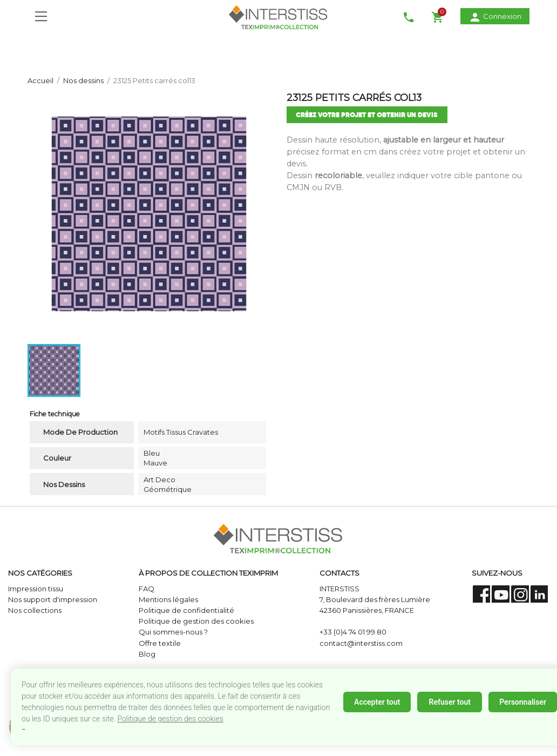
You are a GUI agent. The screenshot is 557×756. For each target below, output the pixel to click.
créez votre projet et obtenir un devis (367, 115)
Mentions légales (168, 599)
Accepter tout (377, 702)
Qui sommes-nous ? (173, 632)
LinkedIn (539, 594)
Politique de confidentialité (186, 610)
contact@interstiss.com (361, 643)
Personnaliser (523, 702)
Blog (147, 654)
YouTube (501, 594)
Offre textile (160, 643)
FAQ (147, 589)
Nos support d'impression (53, 599)
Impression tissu (36, 589)
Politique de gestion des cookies (170, 719)
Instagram (520, 594)
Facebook (482, 594)
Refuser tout (449, 702)
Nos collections (35, 610)
